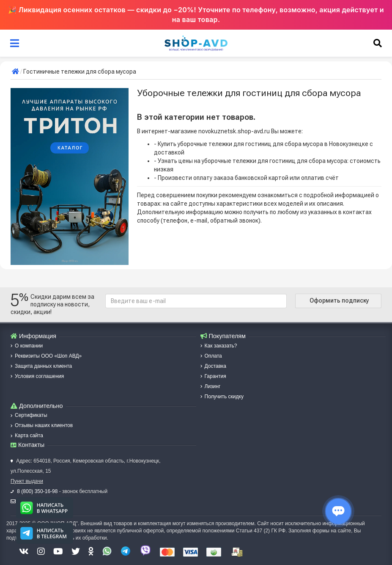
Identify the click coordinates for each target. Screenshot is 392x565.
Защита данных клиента (41, 366)
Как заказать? (219, 346)
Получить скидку (222, 397)
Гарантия (213, 376)
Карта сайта (27, 435)
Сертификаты (29, 415)
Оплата (211, 356)
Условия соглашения (37, 376)
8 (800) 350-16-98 (34, 491)
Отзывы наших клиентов (42, 425)
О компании (27, 346)
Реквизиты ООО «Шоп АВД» (46, 356)
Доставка (214, 366)
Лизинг (211, 386)
